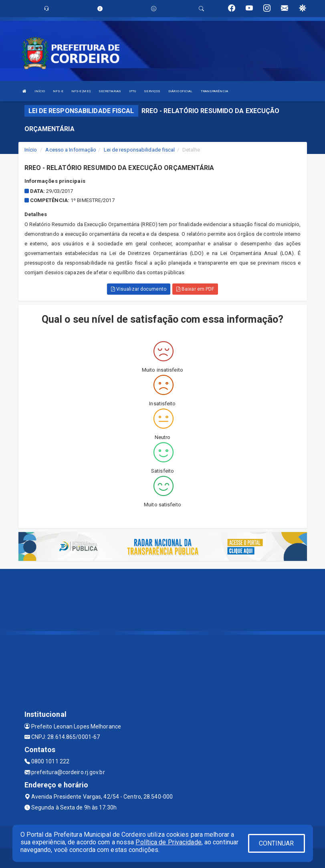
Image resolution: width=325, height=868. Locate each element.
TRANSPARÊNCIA (214, 91)
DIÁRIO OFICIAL (180, 91)
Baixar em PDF (195, 289)
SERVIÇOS (152, 91)
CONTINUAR (277, 843)
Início (31, 150)
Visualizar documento (139, 289)
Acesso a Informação (71, 150)
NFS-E (58, 91)
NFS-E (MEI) (81, 91)
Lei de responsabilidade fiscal (139, 150)
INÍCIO (40, 91)
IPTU (132, 91)
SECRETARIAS (110, 91)
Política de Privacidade (168, 842)
